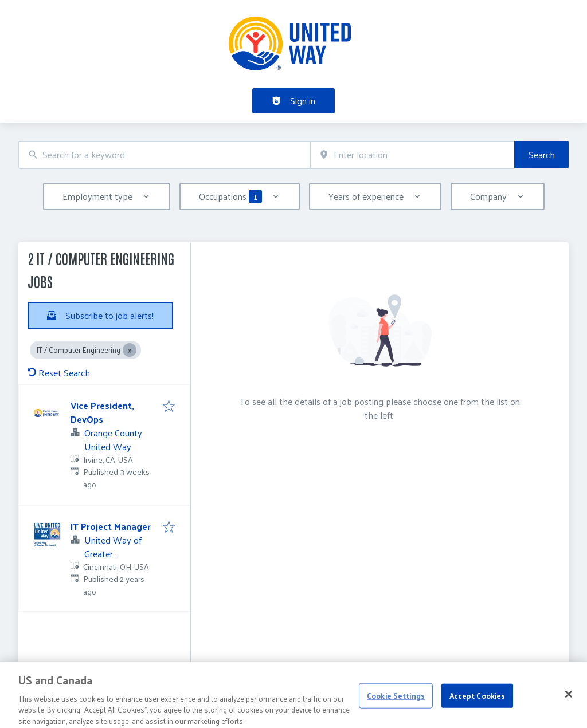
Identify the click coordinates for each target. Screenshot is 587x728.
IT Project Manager (111, 526)
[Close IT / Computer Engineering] (130, 350)
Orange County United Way (113, 440)
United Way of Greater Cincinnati (113, 554)
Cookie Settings (396, 705)
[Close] (569, 705)
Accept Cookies (478, 705)
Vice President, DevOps (102, 412)
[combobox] (164, 155)
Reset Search (59, 373)
